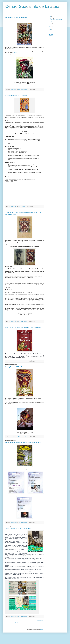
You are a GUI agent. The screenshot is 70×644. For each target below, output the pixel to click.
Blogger (41, 629)
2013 (50, 27)
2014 (50, 25)
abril (51, 23)
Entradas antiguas (40, 620)
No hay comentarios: (24, 89)
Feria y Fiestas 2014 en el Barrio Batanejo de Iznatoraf (23, 443)
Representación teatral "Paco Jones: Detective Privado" (24, 327)
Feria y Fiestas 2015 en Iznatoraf (16, 17)
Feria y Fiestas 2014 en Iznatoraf (16, 367)
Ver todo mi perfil (51, 37)
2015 (50, 17)
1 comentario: (23, 206)
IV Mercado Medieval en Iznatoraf (16, 95)
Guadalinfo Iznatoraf (51, 35)
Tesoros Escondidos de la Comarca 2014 (19, 528)
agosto (51, 18)
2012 (50, 28)
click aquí (15, 52)
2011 (50, 30)
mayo (51, 22)
